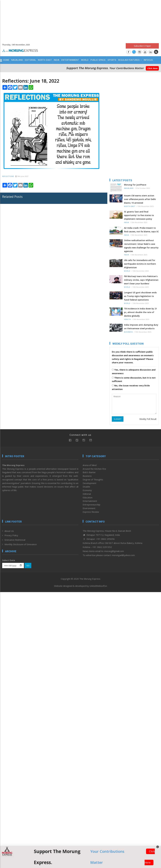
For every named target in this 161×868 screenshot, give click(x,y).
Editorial (31, 60)
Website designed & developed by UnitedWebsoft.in (80, 586)
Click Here (152, 68)
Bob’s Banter (89, 472)
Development (89, 483)
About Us (9, 531)
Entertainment (70, 60)
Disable (86, 487)
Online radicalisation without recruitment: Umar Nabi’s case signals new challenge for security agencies (141, 246)
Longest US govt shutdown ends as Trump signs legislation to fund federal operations (140, 296)
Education (88, 497)
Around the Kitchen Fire (94, 469)
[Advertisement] (81, 20)
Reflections (8, 176)
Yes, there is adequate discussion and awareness (134, 371)
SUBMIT (118, 419)
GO (28, 566)
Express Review (91, 512)
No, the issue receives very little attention (131, 387)
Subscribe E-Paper (142, 46)
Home (6, 60)
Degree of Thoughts (93, 480)
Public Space (98, 60)
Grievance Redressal (15, 540)
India (57, 60)
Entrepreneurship (91, 505)
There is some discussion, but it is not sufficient (134, 379)
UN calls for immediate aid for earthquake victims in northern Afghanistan (140, 264)
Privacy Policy (11, 535)
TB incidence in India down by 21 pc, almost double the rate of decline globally (140, 312)
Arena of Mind (90, 465)
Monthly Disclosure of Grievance (21, 544)
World (85, 60)
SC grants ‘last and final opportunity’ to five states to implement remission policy (139, 215)
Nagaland (17, 60)
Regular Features (130, 60)
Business (128, 332)
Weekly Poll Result (148, 419)
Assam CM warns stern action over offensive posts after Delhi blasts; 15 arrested (140, 199)
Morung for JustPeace (135, 185)
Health (127, 319)
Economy (87, 490)
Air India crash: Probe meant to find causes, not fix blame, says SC (141, 230)
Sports (112, 60)
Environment (89, 508)
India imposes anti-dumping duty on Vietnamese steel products (141, 327)
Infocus (148, 60)
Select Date (9, 560)
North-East (45, 60)
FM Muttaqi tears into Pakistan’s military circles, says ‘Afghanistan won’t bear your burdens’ (141, 280)
